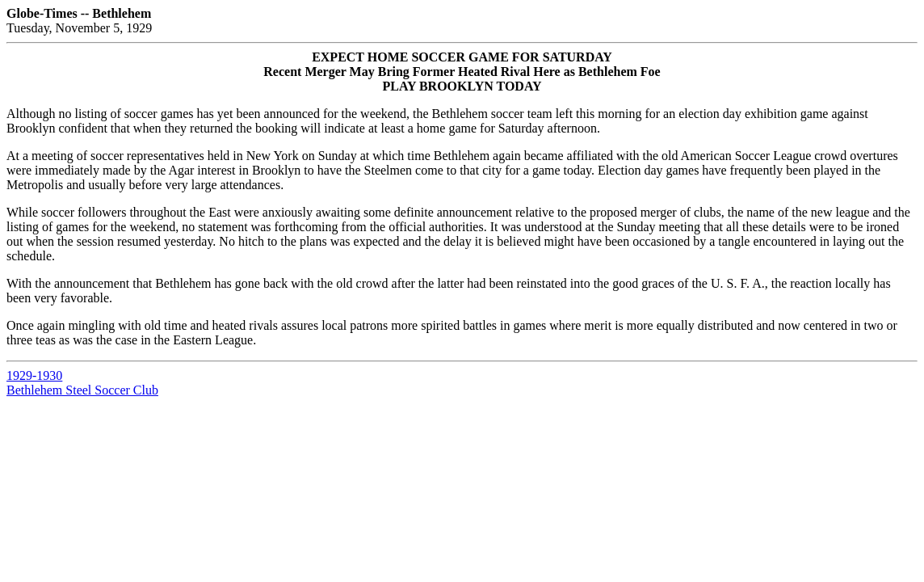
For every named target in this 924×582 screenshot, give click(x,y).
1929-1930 (34, 375)
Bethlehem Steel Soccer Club (82, 390)
